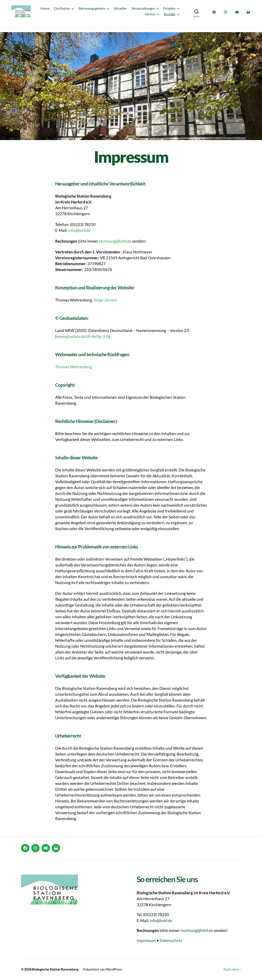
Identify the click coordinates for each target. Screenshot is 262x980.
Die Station (82, 11)
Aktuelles (141, 11)
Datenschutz (171, 940)
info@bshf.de (79, 230)
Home (65, 11)
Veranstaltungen (164, 11)
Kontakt (170, 17)
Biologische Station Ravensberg (55, 969)
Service (150, 17)
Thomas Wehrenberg (74, 367)
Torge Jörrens (105, 300)
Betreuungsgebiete (112, 11)
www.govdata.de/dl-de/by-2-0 (83, 336)
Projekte (131, 17)
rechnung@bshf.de (115, 241)
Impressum (146, 940)
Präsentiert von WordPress (102, 969)
